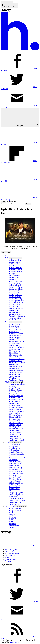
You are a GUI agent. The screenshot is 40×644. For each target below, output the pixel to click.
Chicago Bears (14, 274)
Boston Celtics (14, 326)
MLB (7, 382)
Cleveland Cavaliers (16, 334)
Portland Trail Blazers (17, 370)
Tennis (12, 528)
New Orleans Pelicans (17, 359)
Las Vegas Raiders (16, 295)
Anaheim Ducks (15, 444)
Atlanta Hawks (15, 324)
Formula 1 (13, 514)
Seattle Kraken (14, 489)
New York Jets (14, 306)
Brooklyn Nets (14, 328)
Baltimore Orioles (16, 390)
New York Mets (15, 419)
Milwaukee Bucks (16, 355)
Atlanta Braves (15, 388)
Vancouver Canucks (16, 498)
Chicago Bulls (14, 332)
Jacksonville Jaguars (16, 287)
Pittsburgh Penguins (16, 485)
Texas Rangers (14, 436)
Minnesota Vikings (16, 299)
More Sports (9, 506)
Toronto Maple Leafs (17, 494)
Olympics (13, 524)
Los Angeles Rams (16, 293)
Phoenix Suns (14, 368)
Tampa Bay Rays (15, 434)
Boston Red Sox (15, 392)
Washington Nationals (17, 440)
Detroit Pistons (15, 339)
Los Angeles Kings (16, 467)
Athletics (12, 386)
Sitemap (8, 561)
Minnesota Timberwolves (18, 357)
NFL (7, 258)
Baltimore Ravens (16, 264)
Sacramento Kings (16, 372)
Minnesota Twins (15, 417)
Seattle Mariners (15, 430)
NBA (7, 322)
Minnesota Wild (15, 469)
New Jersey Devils (16, 475)
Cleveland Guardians (17, 400)
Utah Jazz (13, 378)
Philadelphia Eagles (16, 308)
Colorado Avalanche (16, 456)
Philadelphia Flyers (16, 483)
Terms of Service (11, 559)
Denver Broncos (15, 277)
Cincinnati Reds (15, 398)
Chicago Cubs (14, 394)
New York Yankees (16, 421)
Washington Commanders (18, 320)
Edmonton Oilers (15, 464)
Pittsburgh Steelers (16, 310)
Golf (11, 516)
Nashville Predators (16, 473)
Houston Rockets (15, 343)
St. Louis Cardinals (16, 432)
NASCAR (13, 518)
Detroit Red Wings (16, 462)
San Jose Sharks (15, 487)
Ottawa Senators (15, 481)
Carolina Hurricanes (16, 452)
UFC (11, 520)
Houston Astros (15, 405)
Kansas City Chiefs (16, 289)
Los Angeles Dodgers (17, 411)
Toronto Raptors (15, 376)
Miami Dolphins (15, 297)
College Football (15, 510)
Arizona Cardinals (16, 260)
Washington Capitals (16, 502)
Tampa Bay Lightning (17, 493)
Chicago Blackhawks (17, 454)
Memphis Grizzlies (16, 351)
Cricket (12, 512)
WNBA (12, 522)
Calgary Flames (15, 450)
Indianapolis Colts (16, 285)
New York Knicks (15, 361)
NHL (7, 442)
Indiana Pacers (14, 345)
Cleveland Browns (16, 272)
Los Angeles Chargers (17, 291)
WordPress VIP (15, 642)
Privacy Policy (10, 557)
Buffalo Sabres (14, 448)
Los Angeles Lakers (16, 349)
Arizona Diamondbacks (17, 384)
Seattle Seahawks (15, 314)
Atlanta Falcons (15, 262)
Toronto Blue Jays (16, 438)
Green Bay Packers (16, 281)
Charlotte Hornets (15, 330)
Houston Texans (15, 283)
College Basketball (16, 508)
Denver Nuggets (15, 338)
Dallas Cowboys (15, 275)
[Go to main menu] (7, 2)
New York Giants (15, 304)
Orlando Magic (15, 365)
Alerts (4, 202)
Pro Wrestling (14, 526)
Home (7, 256)
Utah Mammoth (15, 496)
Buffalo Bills (14, 266)
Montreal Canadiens (16, 471)
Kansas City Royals (16, 407)
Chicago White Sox (16, 396)
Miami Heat (13, 353)
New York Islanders (16, 477)
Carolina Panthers (15, 268)
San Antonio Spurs (16, 374)
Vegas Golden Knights (17, 500)
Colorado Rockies (16, 402)
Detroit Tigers (14, 403)
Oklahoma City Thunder (18, 363)
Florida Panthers (15, 466)
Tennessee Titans (15, 318)
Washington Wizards (16, 380)
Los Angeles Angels (16, 409)
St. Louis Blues (15, 491)
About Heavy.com (11, 549)
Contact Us (9, 551)
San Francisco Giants (17, 429)
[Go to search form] (9, 6)
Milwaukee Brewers (16, 415)
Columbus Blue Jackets (17, 458)
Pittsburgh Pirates (15, 425)
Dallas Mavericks (15, 336)
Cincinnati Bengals (16, 270)
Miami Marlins (15, 413)
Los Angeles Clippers (17, 347)
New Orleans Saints (16, 302)
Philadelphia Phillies (16, 423)
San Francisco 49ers (16, 312)
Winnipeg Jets (14, 504)
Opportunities (10, 555)
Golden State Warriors (17, 341)
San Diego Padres (15, 427)
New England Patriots (17, 301)
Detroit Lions (14, 279)
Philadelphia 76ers (16, 366)
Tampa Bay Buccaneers (17, 316)
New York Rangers (16, 479)
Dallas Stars (13, 460)
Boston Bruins (14, 446)
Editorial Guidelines (12, 553)
